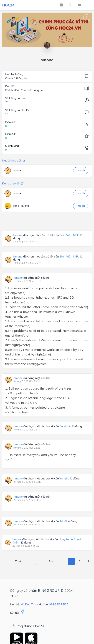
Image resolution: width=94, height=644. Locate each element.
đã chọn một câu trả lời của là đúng (48, 237)
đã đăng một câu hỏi (32, 278)
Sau (51, 561)
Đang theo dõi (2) (13, 183)
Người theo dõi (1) (14, 160)
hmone (17, 170)
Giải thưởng (12, 146)
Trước (18, 561)
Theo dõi (81, 171)
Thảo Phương (21, 206)
